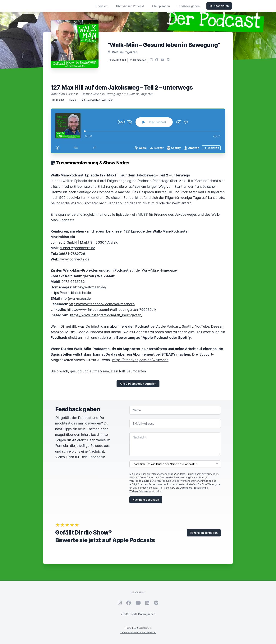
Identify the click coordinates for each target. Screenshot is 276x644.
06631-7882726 (72, 254)
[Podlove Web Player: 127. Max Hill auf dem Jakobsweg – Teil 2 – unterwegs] (138, 131)
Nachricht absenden (146, 500)
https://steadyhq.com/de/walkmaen (140, 360)
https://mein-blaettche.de (71, 293)
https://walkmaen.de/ (90, 287)
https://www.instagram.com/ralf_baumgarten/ (106, 315)
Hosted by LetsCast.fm (138, 628)
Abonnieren (219, 6)
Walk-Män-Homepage (159, 270)
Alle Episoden (161, 6)
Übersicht (102, 6)
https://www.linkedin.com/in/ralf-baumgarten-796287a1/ (111, 310)
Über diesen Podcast (130, 6)
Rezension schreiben (204, 533)
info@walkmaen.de (76, 298)
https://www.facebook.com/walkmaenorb (102, 304)
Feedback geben (189, 6)
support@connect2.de (77, 248)
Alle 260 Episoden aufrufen (138, 384)
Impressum (138, 592)
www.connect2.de (75, 259)
